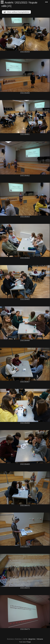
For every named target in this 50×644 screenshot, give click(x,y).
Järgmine (32, 639)
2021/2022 (21, 3)
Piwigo (29, 642)
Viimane (40, 639)
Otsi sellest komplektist (18, 12)
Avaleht (9, 3)
